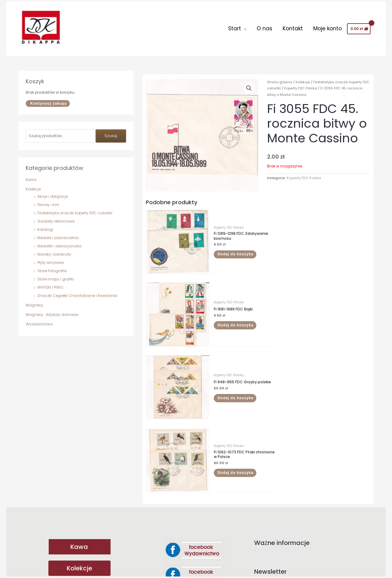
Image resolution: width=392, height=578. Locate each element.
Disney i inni (48, 200)
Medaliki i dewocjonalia (59, 242)
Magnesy (34, 301)
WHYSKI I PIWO (50, 283)
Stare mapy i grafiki (56, 275)
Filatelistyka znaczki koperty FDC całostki (75, 209)
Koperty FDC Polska (301, 84)
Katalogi (45, 225)
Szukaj (111, 132)
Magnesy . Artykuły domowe (52, 310)
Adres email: (312, 427)
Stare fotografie (52, 266)
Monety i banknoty (54, 250)
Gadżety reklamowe (56, 217)
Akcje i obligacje (53, 192)
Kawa (31, 175)
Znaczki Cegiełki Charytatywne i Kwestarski (77, 291)
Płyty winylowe (51, 258)
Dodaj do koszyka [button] (223, 243)
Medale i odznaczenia (58, 233)
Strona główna (280, 78)
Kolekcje (33, 185)
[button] (249, 84)
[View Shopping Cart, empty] (359, 27)
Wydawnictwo (39, 320)
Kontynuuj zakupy (49, 99)
